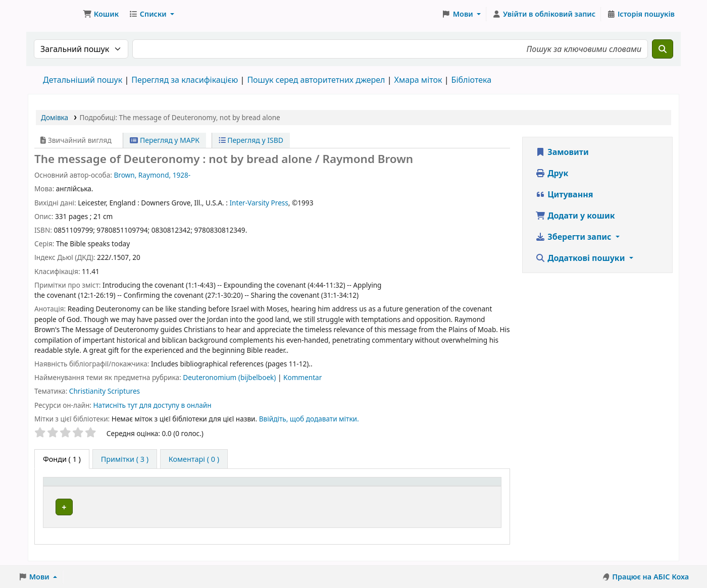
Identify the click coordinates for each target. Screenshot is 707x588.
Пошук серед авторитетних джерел (316, 80)
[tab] (125, 459)
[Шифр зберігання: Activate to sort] (376, 487)
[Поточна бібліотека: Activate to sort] (244, 487)
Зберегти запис (574, 237)
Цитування (564, 194)
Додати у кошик (575, 216)
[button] (101, 14)
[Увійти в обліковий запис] (544, 14)
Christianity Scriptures (105, 391)
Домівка (55, 117)
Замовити (562, 152)
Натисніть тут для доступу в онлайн (152, 405)
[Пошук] (663, 49)
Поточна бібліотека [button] (225, 487)
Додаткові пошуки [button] (581, 258)
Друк (552, 173)
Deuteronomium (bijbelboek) (230, 377)
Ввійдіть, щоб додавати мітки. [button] (309, 419)
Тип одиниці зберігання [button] (92, 487)
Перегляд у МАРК (165, 140)
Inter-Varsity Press (259, 203)
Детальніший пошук (83, 80)
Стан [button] (462, 487)
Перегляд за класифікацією (185, 80)
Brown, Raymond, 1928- (152, 175)
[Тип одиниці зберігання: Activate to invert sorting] (114, 487)
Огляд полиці (386, 507)
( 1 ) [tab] (62, 459)
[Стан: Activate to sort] (475, 487)
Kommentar (302, 377)
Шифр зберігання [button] (341, 487)
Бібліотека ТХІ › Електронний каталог (54, 14)
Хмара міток (418, 80)
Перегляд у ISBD (251, 140)
